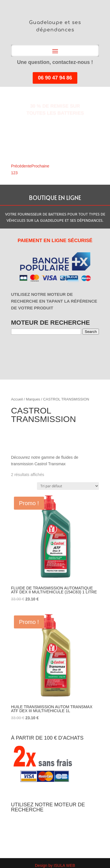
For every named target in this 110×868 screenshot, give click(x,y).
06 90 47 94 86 (55, 78)
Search (91, 332)
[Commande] (68, 486)
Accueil (17, 399)
